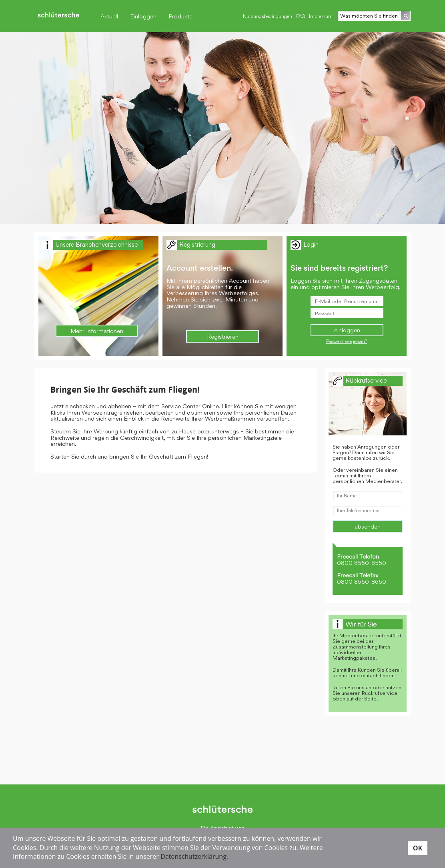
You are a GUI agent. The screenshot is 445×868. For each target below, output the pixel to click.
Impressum (321, 16)
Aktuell (109, 16)
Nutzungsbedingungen (268, 16)
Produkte (180, 16)
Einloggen (143, 16)
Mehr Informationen (97, 331)
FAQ (301, 16)
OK (418, 848)
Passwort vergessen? (347, 341)
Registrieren (223, 336)
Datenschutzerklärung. (194, 856)
